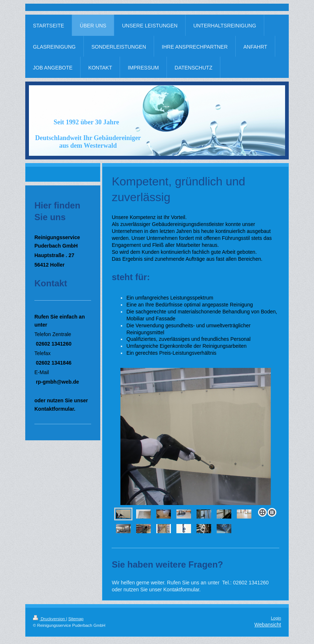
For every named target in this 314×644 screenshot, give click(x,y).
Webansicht (268, 625)
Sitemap (76, 619)
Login (276, 618)
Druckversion (49, 619)
